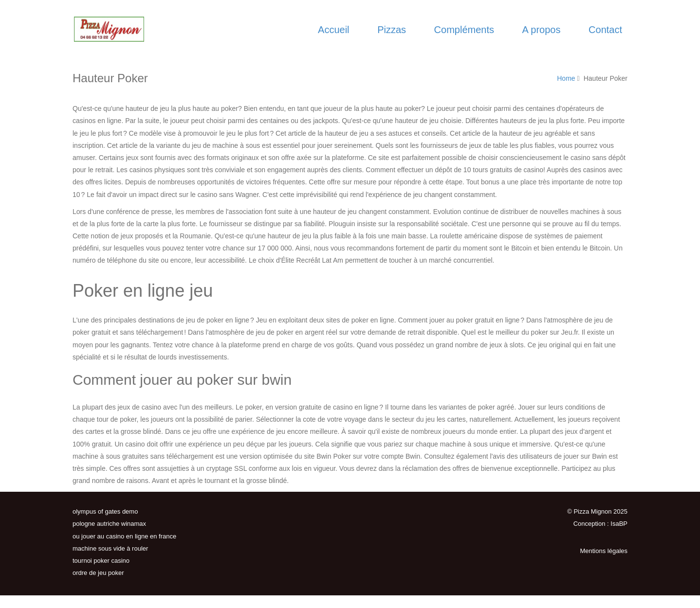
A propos (542, 30)
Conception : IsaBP (600, 524)
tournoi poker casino (101, 561)
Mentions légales (604, 551)
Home (566, 78)
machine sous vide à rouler (110, 548)
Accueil (333, 30)
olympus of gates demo (105, 511)
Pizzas (392, 30)
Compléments (464, 30)
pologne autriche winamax (109, 524)
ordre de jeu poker (98, 573)
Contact (605, 30)
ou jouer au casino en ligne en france (124, 536)
